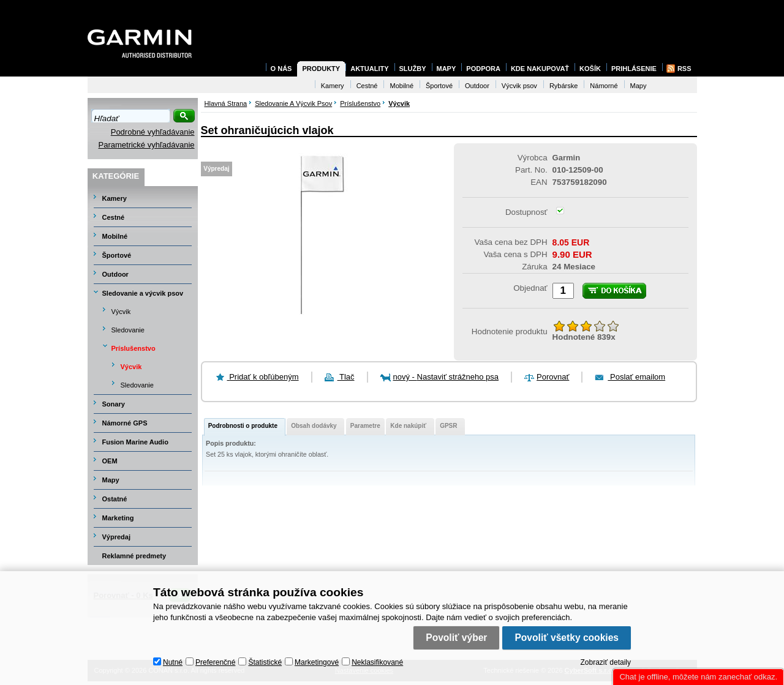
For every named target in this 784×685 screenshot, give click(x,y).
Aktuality (369, 69)
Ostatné (115, 499)
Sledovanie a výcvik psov (143, 293)
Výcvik (121, 312)
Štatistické (265, 662)
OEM (110, 461)
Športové (117, 255)
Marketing (118, 518)
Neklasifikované (377, 662)
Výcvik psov (519, 86)
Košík (590, 69)
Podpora (483, 69)
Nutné (173, 662)
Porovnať (553, 377)
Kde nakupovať (540, 69)
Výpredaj (116, 537)
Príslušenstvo (134, 348)
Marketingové (317, 662)
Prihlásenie (634, 69)
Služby (413, 69)
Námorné (604, 86)
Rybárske (563, 86)
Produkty (321, 69)
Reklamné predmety (134, 556)
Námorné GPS (125, 423)
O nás (281, 69)
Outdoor (115, 274)
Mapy (111, 480)
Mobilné (115, 236)
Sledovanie (128, 330)
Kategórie (116, 176)
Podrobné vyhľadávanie (153, 132)
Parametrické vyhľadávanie (147, 145)
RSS (684, 69)
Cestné (114, 217)
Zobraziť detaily (605, 662)
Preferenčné (215, 662)
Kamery (115, 198)
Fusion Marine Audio (135, 442)
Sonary (114, 404)
